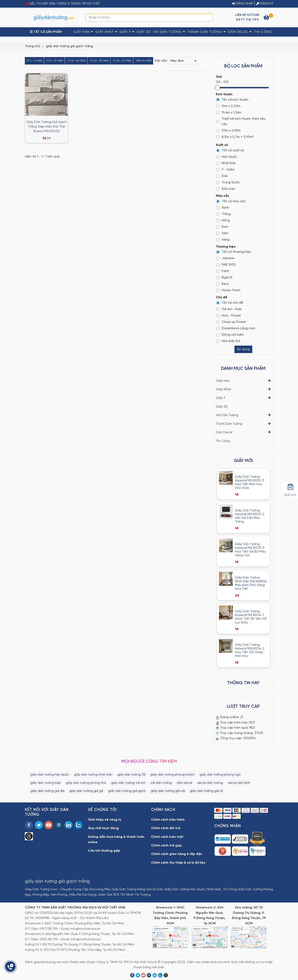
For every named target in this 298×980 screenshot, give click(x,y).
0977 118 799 (247, 20)
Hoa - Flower (229, 316)
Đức (222, 176)
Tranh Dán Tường (207, 32)
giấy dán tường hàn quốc (50, 775)
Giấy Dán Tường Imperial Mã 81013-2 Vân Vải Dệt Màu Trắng (250, 516)
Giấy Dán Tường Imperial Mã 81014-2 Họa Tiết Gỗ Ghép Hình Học (250, 650)
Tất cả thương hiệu (234, 252)
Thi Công (263, 32)
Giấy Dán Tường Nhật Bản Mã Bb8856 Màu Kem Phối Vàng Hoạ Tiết (251, 583)
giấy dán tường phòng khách (173, 775)
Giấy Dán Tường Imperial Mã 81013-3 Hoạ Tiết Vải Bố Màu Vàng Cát (250, 550)
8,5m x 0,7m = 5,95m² (235, 137)
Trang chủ (32, 46)
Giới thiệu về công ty (105, 820)
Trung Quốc (228, 182)
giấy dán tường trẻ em (128, 783)
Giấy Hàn (83, 32)
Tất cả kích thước (232, 100)
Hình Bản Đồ (228, 341)
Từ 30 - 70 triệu (122, 61)
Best (223, 284)
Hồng (223, 220)
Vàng (223, 240)
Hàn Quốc (227, 157)
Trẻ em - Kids (229, 309)
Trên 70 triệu (144, 61)
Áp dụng (243, 349)
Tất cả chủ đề (230, 303)
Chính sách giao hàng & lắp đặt (177, 854)
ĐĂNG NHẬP (243, 4)
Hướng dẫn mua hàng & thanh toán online (116, 840)
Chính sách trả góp (166, 846)
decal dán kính (239, 783)
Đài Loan (226, 189)
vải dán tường (161, 783)
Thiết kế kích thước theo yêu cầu (241, 121)
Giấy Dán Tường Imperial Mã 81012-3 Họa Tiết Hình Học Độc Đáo (250, 482)
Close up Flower (231, 322)
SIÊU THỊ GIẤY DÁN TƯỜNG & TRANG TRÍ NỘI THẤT (65, 4)
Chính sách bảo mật (167, 837)
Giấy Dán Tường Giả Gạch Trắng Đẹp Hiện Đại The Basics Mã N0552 (46, 127)
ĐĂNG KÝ (265, 4)
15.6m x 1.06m (229, 113)
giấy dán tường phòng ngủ (220, 775)
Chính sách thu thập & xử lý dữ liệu (178, 863)
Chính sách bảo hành (168, 820)
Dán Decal (240, 32)
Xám (222, 233)
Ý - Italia (225, 170)
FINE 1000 (226, 265)
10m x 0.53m (228, 106)
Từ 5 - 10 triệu (55, 61)
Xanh (223, 208)
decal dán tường (210, 783)
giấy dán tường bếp (46, 783)
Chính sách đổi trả (166, 828)
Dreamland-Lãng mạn (236, 328)
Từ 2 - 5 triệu (34, 61)
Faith (223, 271)
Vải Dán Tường (169, 32)
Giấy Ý (127, 32)
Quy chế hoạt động (103, 828)
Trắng (223, 214)
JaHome (225, 258)
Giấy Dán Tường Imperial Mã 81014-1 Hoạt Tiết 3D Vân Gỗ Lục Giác (251, 617)
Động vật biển (230, 335)
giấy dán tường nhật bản (93, 775)
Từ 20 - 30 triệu (99, 61)
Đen (222, 227)
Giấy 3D (144, 32)
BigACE (224, 278)
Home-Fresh (228, 290)
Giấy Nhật (106, 32)
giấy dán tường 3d (131, 775)
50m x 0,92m (228, 131)
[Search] (209, 18)
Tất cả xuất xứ (230, 150)
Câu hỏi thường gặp (104, 851)
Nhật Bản (226, 163)
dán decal (184, 783)
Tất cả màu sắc (231, 201)
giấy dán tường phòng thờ (86, 783)
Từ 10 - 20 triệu (77, 61)
